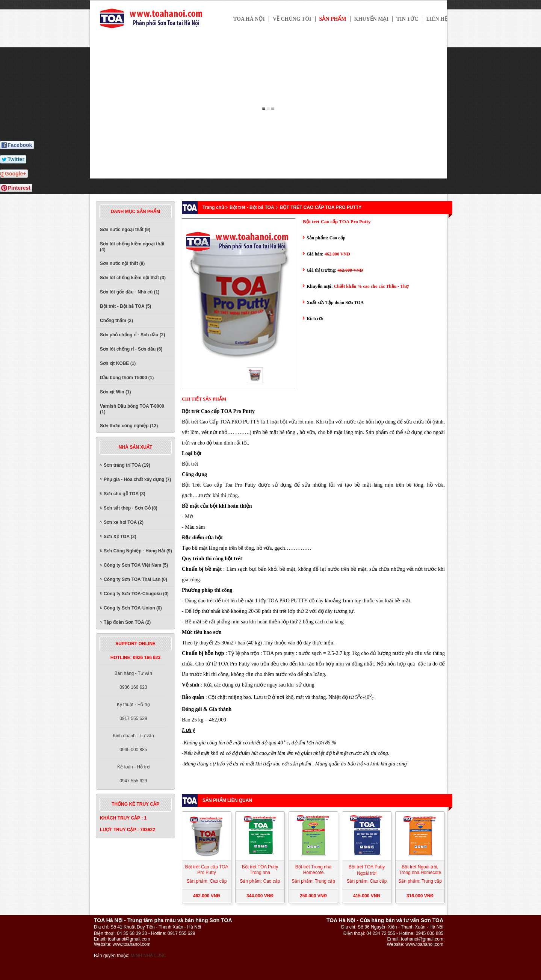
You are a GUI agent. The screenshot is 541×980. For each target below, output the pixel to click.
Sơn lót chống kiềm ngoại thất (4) (132, 247)
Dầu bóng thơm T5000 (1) (127, 378)
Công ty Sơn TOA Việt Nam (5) (136, 565)
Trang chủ (213, 207)
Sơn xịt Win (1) (116, 392)
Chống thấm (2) (116, 321)
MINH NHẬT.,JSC (149, 956)
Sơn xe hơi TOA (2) (124, 522)
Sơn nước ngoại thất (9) (125, 230)
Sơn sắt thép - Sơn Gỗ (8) (131, 508)
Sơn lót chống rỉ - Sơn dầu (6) (131, 349)
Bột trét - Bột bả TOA (252, 207)
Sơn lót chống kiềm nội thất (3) (133, 278)
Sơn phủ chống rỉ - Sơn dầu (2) (132, 335)
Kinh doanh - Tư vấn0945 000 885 (133, 743)
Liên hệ (437, 19)
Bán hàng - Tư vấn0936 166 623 (133, 680)
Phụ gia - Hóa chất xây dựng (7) (137, 479)
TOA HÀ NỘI (249, 19)
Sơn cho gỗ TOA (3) (125, 494)
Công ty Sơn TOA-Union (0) (133, 608)
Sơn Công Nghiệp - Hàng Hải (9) (138, 551)
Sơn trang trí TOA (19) (127, 465)
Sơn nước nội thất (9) (122, 263)
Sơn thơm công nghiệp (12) (129, 426)
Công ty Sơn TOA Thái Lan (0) (135, 579)
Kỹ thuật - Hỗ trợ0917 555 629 (133, 712)
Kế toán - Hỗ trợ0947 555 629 (133, 774)
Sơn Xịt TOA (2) (120, 537)
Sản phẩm (333, 19)
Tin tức (407, 19)
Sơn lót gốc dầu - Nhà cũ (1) (130, 292)
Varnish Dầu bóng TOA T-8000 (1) (132, 409)
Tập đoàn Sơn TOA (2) (127, 622)
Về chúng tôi (292, 19)
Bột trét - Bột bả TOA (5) (125, 306)
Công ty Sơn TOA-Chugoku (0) (136, 594)
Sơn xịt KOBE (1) (118, 363)
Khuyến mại (371, 19)
